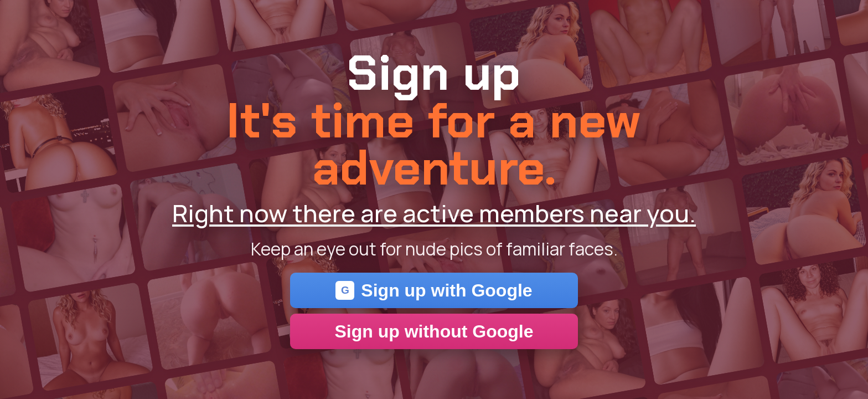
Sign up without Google (434, 331)
